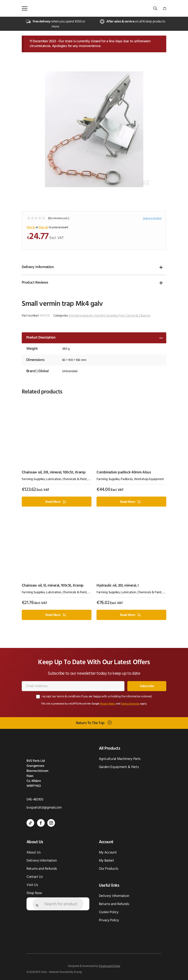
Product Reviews (35, 283)
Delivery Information (38, 267)
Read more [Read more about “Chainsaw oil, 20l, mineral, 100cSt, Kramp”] (53, 502)
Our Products (109, 869)
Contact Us (35, 877)
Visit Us (32, 885)
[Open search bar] (156, 8)
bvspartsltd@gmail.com (44, 808)
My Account (108, 853)
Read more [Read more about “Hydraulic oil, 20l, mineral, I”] (128, 615)
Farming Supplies (106, 316)
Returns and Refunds (42, 869)
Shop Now (34, 893)
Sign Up (43, 227)
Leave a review (152, 218)
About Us (34, 853)
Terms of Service (130, 704)
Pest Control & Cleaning (134, 316)
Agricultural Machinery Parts (120, 759)
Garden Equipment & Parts (119, 767)
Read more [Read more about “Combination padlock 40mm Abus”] (128, 502)
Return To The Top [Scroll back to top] (90, 723)
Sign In (31, 227)
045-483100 (35, 800)
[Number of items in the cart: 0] (165, 8)
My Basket (107, 861)
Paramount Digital (109, 966)
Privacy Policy (108, 704)
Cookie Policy (109, 912)
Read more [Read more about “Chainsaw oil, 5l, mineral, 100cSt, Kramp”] (53, 615)
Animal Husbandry (81, 316)
